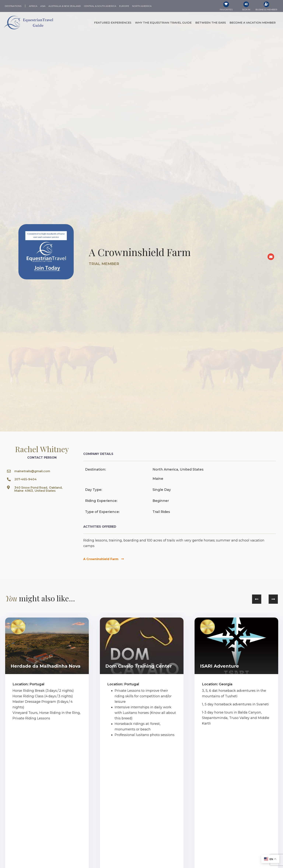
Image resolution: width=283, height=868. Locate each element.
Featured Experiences (113, 23)
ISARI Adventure (220, 667)
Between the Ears (211, 23)
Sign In (246, 10)
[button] (257, 600)
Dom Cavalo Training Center (139, 667)
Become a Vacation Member (253, 23)
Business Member (266, 10)
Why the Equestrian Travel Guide (163, 23)
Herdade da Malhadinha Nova (46, 667)
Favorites (226, 10)
